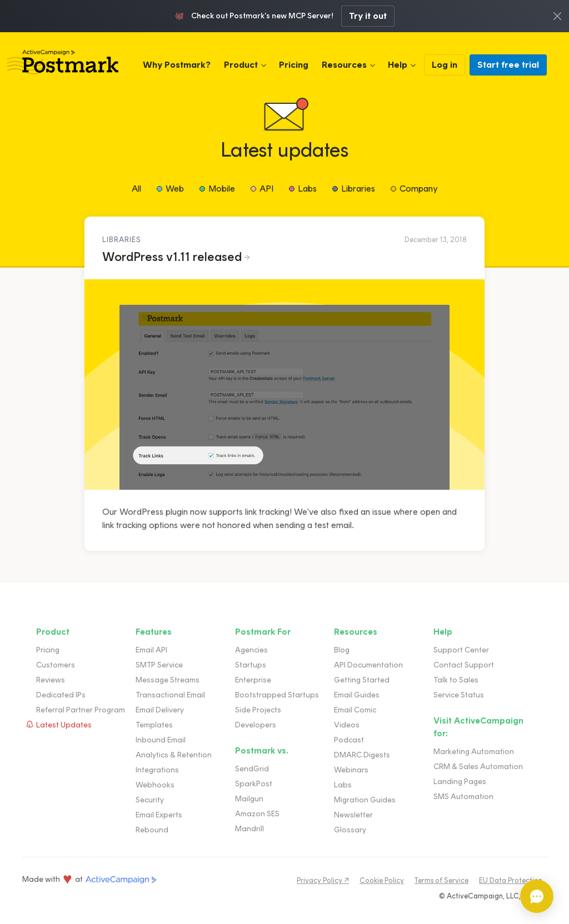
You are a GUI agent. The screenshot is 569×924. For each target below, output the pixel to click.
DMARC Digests (362, 755)
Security (150, 800)
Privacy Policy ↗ (323, 880)
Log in (445, 65)
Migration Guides (365, 800)
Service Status (459, 695)
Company (418, 189)
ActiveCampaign (121, 880)
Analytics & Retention (174, 755)
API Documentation (368, 665)
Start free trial (508, 65)
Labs (307, 189)
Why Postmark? (177, 65)
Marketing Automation (474, 752)
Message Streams (168, 680)
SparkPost (254, 784)
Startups (251, 665)
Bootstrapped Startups (277, 695)
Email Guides (357, 695)
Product (241, 65)
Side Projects (258, 710)
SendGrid (252, 769)
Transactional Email (170, 695)
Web (175, 189)
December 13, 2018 (436, 240)
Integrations (157, 770)
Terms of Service (441, 880)
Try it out (368, 16)
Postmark (63, 62)
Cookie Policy (382, 880)
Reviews (51, 680)
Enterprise (253, 680)
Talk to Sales (456, 680)
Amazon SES (257, 814)
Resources (344, 65)
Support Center (461, 650)
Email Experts (159, 815)
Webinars (351, 770)
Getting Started (362, 680)
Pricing (294, 65)
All (136, 189)
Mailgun (249, 799)
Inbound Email (161, 740)
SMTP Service (159, 665)
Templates (154, 725)
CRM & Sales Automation (478, 767)
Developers (256, 725)
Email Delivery (160, 710)
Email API (151, 650)
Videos (347, 725)
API (266, 189)
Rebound (152, 830)
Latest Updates (64, 725)
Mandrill (249, 829)
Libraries (358, 189)
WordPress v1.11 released (172, 257)
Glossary (350, 830)
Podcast (349, 740)
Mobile (222, 189)
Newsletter (353, 815)
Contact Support (464, 665)
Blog (342, 650)
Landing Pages (460, 782)
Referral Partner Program (81, 710)
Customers (56, 665)
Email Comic (355, 710)
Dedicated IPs (61, 695)
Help (398, 65)
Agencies (251, 650)
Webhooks (155, 785)
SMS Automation (463, 797)
